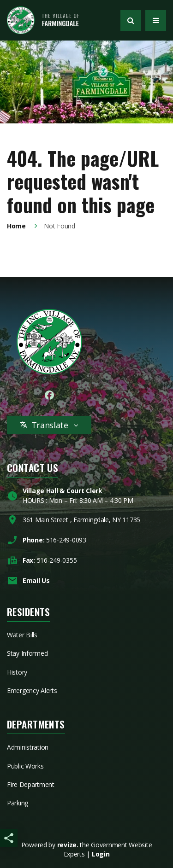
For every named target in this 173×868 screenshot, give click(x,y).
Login (101, 854)
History (17, 672)
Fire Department (31, 784)
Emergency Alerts (32, 690)
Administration (28, 747)
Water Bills (22, 635)
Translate (49, 425)
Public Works (25, 766)
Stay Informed (27, 653)
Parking (18, 803)
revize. (68, 845)
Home (16, 226)
